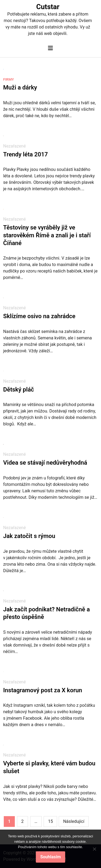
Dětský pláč (19, 390)
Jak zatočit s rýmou (29, 536)
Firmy (9, 79)
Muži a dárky (20, 87)
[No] (94, 849)
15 (50, 821)
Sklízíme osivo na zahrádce (39, 316)
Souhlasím (50, 857)
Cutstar (48, 7)
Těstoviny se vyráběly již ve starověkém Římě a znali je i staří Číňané (47, 235)
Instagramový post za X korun (43, 690)
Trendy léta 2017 (26, 154)
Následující (74, 821)
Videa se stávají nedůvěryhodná (45, 463)
